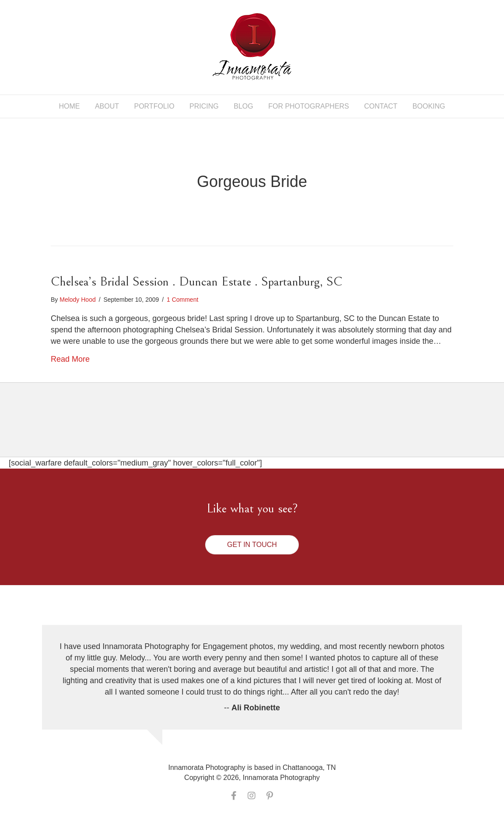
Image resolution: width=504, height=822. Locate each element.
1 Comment (182, 300)
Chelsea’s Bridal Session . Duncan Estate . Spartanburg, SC (197, 282)
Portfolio (154, 106)
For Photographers (309, 106)
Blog (243, 106)
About (107, 106)
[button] (252, 545)
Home (69, 106)
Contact (381, 106)
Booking (429, 106)
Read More (70, 359)
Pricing (204, 106)
